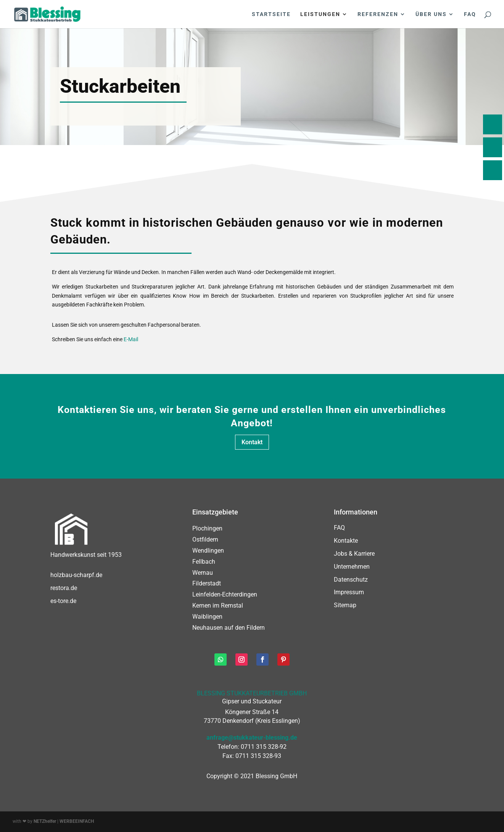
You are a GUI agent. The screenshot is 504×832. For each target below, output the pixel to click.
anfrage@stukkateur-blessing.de (252, 738)
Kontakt (252, 442)
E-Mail (131, 339)
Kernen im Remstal (218, 605)
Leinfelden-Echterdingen (225, 594)
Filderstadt (207, 583)
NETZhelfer (45, 821)
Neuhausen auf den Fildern (229, 628)
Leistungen (320, 14)
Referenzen (378, 14)
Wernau (203, 573)
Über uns (431, 14)
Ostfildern (205, 539)
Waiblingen (207, 617)
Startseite (271, 14)
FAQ (470, 14)
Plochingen (207, 528)
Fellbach (204, 562)
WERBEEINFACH (77, 821)
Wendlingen (208, 551)
